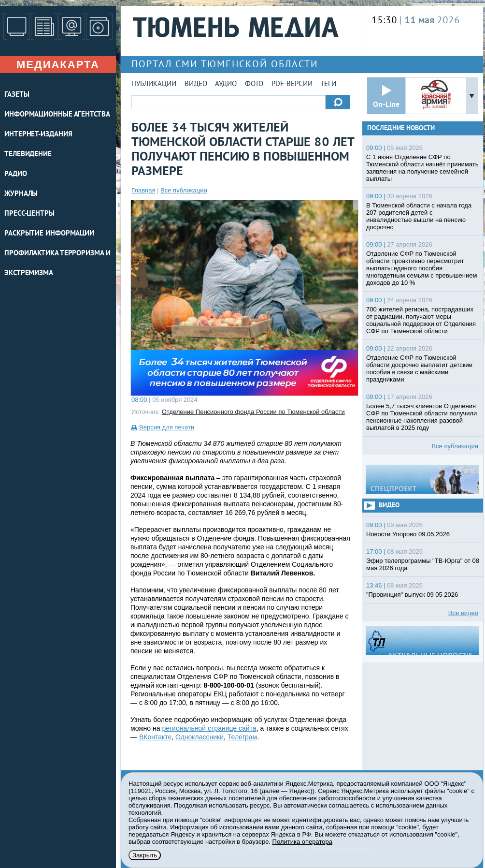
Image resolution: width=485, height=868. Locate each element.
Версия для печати (167, 427)
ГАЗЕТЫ (17, 95)
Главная (143, 190)
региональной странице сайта (209, 728)
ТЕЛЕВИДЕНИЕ (28, 154)
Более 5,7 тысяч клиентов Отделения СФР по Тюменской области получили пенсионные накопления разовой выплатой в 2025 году (421, 417)
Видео (196, 84)
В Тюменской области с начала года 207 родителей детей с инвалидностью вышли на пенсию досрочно (419, 216)
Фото (254, 84)
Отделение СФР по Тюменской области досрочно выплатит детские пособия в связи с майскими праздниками (419, 368)
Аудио (226, 84)
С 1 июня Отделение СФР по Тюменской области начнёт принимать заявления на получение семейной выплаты (422, 168)
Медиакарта (58, 65)
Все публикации (184, 190)
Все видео (463, 613)
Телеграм (242, 737)
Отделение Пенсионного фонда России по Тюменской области (253, 412)
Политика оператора (302, 842)
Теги (328, 84)
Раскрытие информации (49, 234)
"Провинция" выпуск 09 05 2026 (412, 595)
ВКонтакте (155, 737)
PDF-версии (292, 84)
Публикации (154, 84)
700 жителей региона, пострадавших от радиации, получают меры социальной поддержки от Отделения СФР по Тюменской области (421, 320)
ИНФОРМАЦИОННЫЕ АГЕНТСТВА (57, 115)
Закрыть (145, 855)
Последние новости (401, 128)
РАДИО (16, 174)
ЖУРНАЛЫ (21, 194)
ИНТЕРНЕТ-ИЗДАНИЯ (38, 135)
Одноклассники (200, 737)
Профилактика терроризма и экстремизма (57, 264)
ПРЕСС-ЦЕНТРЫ (29, 214)
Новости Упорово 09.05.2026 (408, 534)
